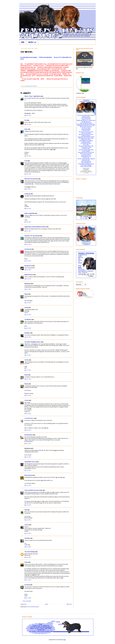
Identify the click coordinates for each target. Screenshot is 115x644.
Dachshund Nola (29, 435)
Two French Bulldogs (30, 552)
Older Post (69, 604)
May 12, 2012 (28, 598)
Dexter (26, 129)
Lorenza (26, 525)
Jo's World (27, 585)
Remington (27, 333)
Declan (26, 375)
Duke (26, 510)
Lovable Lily (27, 194)
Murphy (26, 384)
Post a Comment (27, 601)
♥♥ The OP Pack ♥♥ (29, 418)
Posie (26, 161)
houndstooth (28, 249)
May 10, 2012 (28, 115)
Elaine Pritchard (28, 475)
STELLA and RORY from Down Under (33, 490)
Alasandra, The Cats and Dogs (32, 236)
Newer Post (24, 604)
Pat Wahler (27, 538)
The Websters (28, 320)
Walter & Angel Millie (29, 213)
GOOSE (26, 308)
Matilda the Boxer (29, 275)
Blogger (64, 640)
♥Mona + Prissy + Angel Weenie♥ (32, 96)
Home (46, 604)
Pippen (26, 294)
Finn (25, 120)
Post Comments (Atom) (33, 607)
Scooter (26, 360)
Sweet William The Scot (30, 462)
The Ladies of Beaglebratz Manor (33, 342)
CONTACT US (32, 42)
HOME (23, 42)
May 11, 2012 (28, 580)
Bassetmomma (28, 266)
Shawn (26, 562)
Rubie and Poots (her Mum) (31, 179)
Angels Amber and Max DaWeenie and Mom (35, 227)
